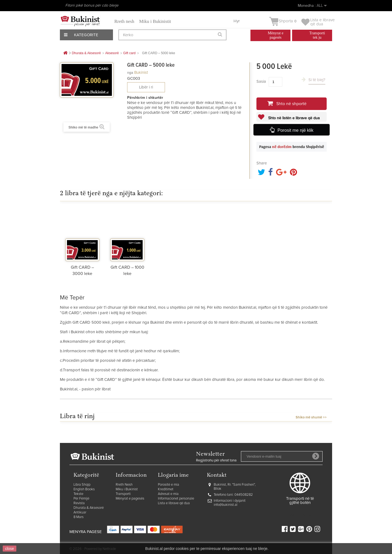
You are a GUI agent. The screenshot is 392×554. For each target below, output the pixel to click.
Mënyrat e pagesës (130, 499)
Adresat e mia (168, 494)
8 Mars (79, 517)
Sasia (261, 82)
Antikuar (80, 512)
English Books (84, 489)
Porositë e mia (169, 485)
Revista (79, 503)
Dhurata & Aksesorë (89, 508)
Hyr (237, 21)
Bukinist (141, 73)
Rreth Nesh (124, 485)
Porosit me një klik (295, 130)
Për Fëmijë (81, 499)
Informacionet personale (176, 499)
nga (130, 73)
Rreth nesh (124, 21)
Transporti (123, 494)
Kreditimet (166, 489)
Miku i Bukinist (127, 489)
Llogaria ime (173, 475)
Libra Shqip (82, 485)
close (10, 549)
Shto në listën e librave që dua (293, 118)
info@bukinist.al (226, 505)
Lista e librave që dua (174, 503)
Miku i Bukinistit (155, 21)
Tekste (78, 494)
